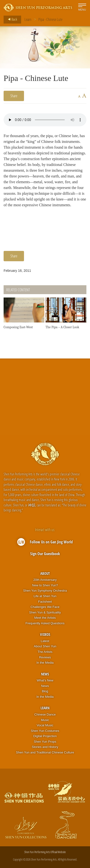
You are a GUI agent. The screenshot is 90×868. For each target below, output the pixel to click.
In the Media (45, 663)
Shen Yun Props (45, 742)
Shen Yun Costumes (45, 731)
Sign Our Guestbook (45, 554)
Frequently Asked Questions (45, 623)
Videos (45, 634)
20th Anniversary (45, 580)
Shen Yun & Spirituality (45, 612)
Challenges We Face (45, 607)
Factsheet (45, 602)
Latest (45, 641)
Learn (28, 19)
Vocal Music (45, 725)
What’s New (45, 680)
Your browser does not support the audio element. (45, 120)
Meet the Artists (45, 618)
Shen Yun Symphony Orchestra (45, 591)
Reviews (45, 657)
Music (45, 720)
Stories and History (45, 747)
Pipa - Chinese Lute (50, 19)
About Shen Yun (45, 646)
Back (11, 19)
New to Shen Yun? (45, 585)
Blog (45, 691)
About (45, 573)
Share (14, 96)
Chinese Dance (45, 714)
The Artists (45, 652)
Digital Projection (45, 736)
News (45, 674)
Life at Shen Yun (45, 596)
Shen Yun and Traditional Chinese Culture (45, 752)
